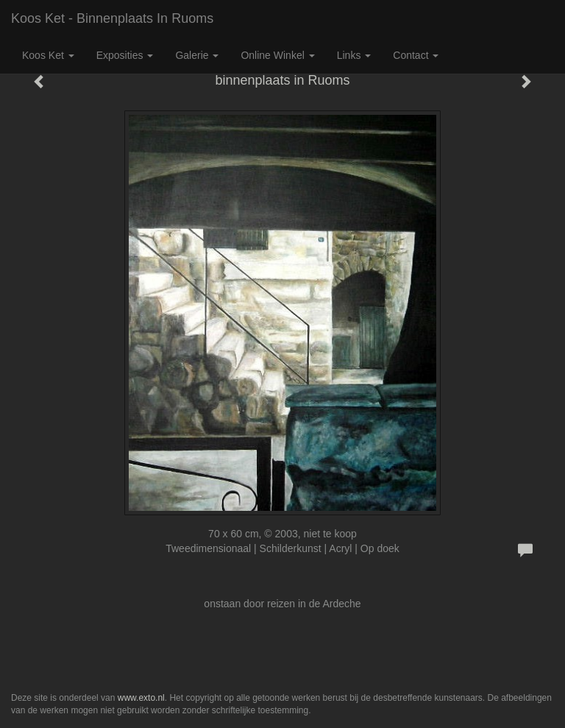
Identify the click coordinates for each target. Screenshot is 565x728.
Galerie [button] (197, 55)
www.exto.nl (141, 698)
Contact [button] (416, 55)
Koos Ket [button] (48, 55)
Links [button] (354, 55)
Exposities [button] (125, 55)
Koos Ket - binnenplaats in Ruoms (112, 18)
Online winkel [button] (277, 55)
